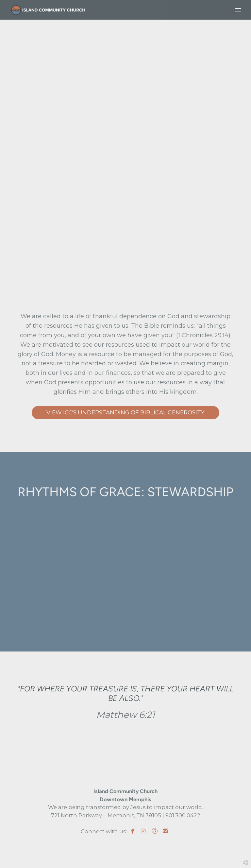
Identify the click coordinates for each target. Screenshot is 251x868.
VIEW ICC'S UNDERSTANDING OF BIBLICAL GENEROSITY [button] (125, 412)
